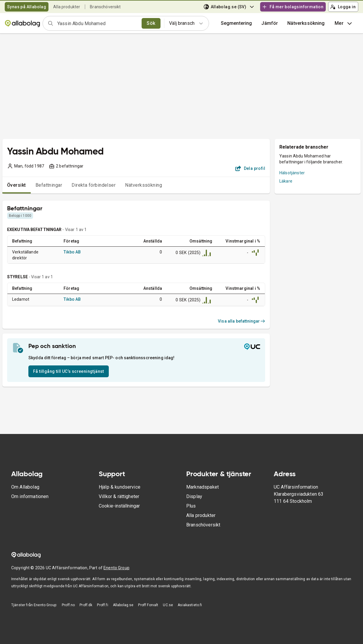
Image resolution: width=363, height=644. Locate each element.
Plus (191, 506)
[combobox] (98, 23)
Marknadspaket (202, 487)
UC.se (168, 605)
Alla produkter (67, 7)
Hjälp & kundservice (120, 487)
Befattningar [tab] (49, 185)
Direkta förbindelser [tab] (94, 185)
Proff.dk (86, 605)
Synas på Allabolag (27, 7)
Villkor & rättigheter (119, 496)
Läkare (286, 181)
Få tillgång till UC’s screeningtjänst (69, 371)
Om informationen (30, 496)
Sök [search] (151, 23)
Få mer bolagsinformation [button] (293, 7)
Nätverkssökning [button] (306, 23)
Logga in (343, 7)
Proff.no (68, 605)
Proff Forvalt (148, 605)
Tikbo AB (72, 252)
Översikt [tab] (17, 185)
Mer (344, 23)
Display (194, 496)
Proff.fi (102, 605)
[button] (270, 23)
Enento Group (116, 568)
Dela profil (250, 168)
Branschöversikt (105, 7)
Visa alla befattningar (242, 321)
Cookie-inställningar (119, 506)
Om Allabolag (25, 487)
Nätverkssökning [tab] (144, 185)
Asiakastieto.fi (190, 605)
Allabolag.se (123, 605)
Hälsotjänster (292, 173)
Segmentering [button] (236, 23)
